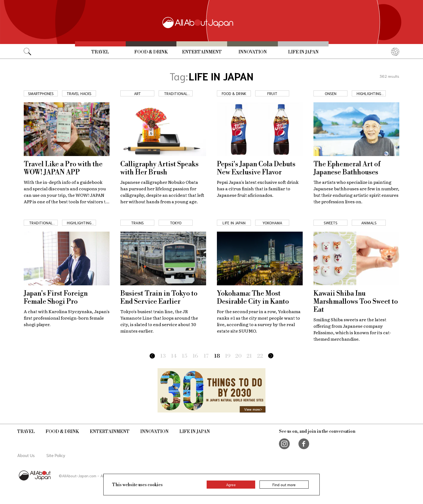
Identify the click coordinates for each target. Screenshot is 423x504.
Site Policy (56, 455)
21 (249, 356)
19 (228, 356)
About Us (26, 455)
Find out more (284, 485)
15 (185, 356)
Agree (231, 485)
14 (174, 356)
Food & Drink (151, 52)
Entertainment (202, 52)
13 (163, 356)
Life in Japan (303, 52)
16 (195, 356)
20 (238, 356)
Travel (100, 52)
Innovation (253, 52)
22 (260, 356)
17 (206, 356)
